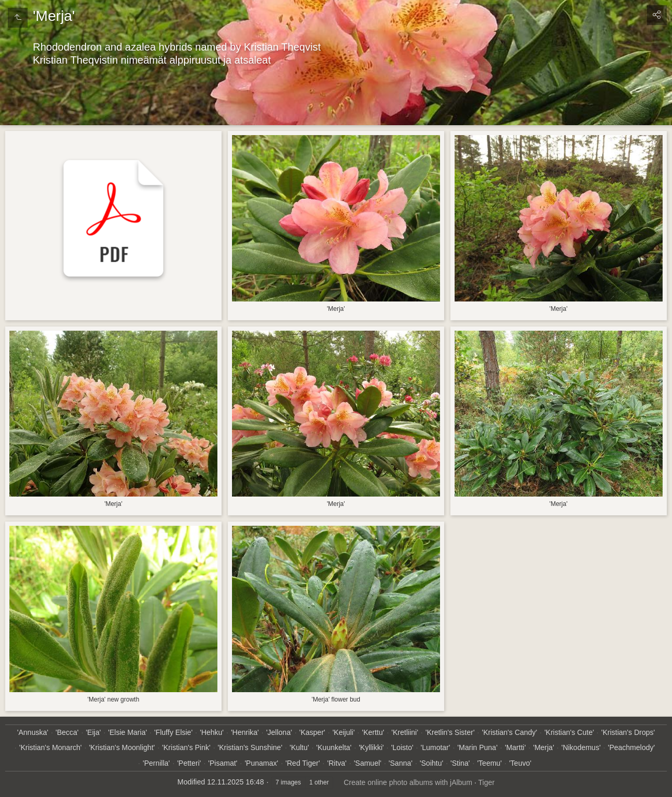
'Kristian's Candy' (509, 732)
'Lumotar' (436, 747)
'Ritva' (337, 763)
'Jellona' (279, 732)
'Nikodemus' (581, 747)
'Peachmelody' (631, 747)
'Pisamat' (223, 763)
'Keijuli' (344, 732)
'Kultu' (299, 747)
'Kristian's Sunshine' (250, 747)
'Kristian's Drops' (628, 732)
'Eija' (94, 732)
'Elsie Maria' (127, 732)
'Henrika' (245, 732)
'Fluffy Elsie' (174, 732)
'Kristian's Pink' (186, 747)
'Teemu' (489, 763)
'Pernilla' (156, 763)
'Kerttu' (373, 732)
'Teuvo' (520, 763)
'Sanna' (400, 763)
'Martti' (515, 747)
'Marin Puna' (477, 747)
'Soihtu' (431, 763)
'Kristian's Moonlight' (122, 747)
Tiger (486, 782)
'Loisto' (402, 747)
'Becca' (67, 732)
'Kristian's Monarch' (51, 747)
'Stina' (460, 763)
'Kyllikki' (371, 747)
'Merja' (543, 747)
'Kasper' (312, 732)
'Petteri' (189, 763)
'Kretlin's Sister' (450, 732)
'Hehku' (212, 732)
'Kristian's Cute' (569, 732)
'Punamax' (261, 763)
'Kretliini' (405, 732)
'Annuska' (33, 732)
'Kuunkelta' (334, 747)
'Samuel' (368, 763)
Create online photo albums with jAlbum (408, 782)
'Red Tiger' (303, 763)
